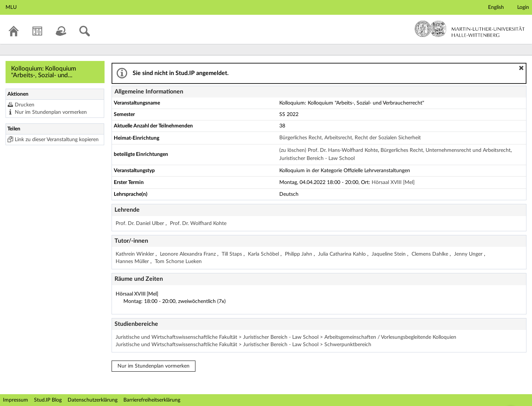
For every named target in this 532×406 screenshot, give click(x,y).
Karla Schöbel (264, 254)
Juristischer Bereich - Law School (317, 158)
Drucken (25, 105)
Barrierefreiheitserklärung (152, 400)
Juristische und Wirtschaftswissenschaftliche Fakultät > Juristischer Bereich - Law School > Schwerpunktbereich (243, 345)
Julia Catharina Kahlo (343, 254)
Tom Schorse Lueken (178, 262)
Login (523, 7)
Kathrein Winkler (136, 254)
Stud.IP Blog (48, 400)
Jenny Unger (469, 254)
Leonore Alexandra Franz (189, 254)
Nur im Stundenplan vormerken (51, 112)
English (496, 7)
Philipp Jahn (299, 254)
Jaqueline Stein (389, 254)
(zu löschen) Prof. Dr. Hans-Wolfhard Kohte (329, 150)
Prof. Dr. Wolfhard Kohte (198, 224)
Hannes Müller (133, 262)
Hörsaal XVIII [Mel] (393, 182)
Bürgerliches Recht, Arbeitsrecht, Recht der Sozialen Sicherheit (350, 138)
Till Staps (233, 254)
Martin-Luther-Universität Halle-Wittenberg (470, 29)
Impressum (16, 400)
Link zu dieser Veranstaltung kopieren (57, 140)
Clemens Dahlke (431, 254)
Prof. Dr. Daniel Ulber (141, 224)
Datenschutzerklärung (93, 400)
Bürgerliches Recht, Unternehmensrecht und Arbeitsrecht (446, 150)
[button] (521, 68)
